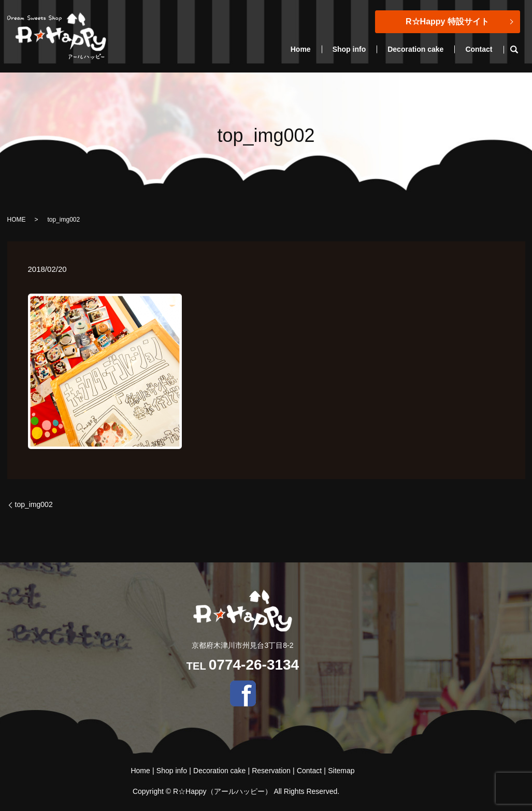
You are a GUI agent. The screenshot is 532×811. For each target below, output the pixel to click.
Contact (479, 49)
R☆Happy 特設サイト (447, 21)
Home (301, 49)
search (520, 50)
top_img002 (34, 504)
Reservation (271, 771)
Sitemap (341, 771)
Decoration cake (415, 49)
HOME (17, 220)
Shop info (349, 49)
